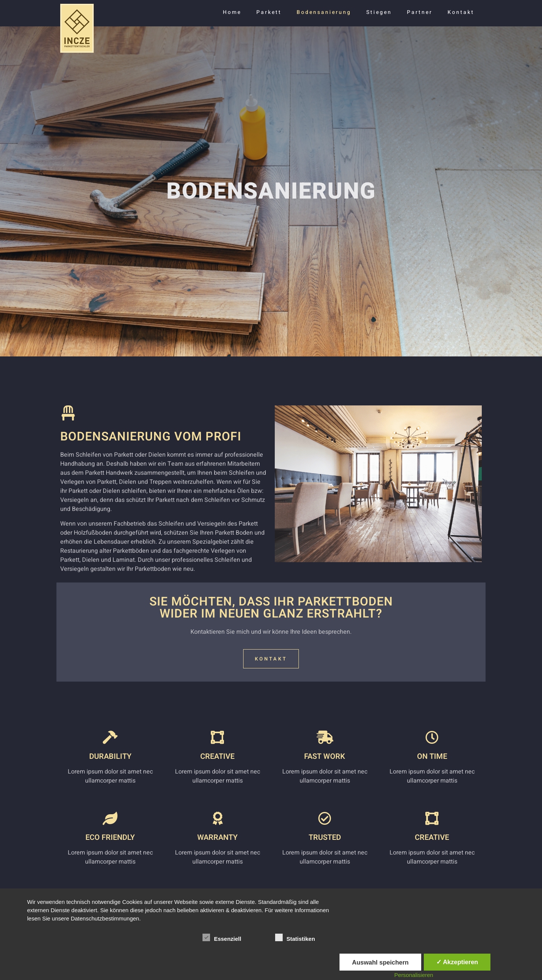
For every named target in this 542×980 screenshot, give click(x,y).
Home (232, 12)
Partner (420, 12)
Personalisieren (414, 975)
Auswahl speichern (380, 962)
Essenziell (222, 937)
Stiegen (379, 12)
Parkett (269, 12)
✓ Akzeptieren (457, 962)
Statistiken (295, 937)
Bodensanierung (324, 12)
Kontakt (461, 12)
